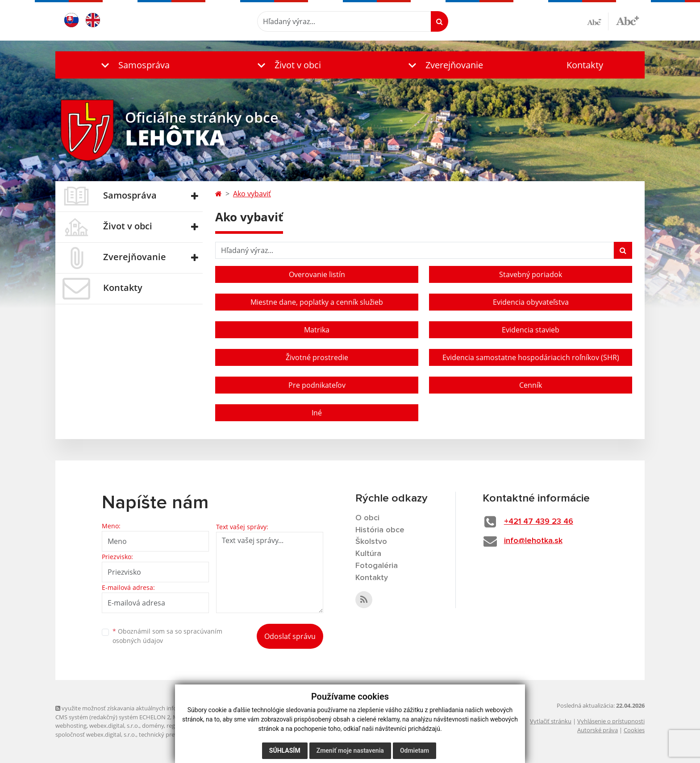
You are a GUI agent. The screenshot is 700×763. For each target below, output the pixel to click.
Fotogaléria (377, 566)
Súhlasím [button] (285, 751)
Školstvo (371, 542)
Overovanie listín (317, 274)
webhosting (71, 726)
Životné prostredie (317, 357)
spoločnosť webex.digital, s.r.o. (96, 734)
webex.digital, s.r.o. (114, 726)
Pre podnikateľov (317, 385)
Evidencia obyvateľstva (531, 302)
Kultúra (368, 554)
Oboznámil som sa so (167, 636)
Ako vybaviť (252, 194)
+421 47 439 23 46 (539, 522)
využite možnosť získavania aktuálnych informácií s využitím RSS (144, 708)
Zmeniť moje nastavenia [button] (350, 751)
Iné (317, 413)
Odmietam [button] (415, 751)
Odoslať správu (290, 636)
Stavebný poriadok (531, 274)
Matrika (317, 330)
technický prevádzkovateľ (173, 734)
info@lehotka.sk (533, 541)
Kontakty (585, 65)
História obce (380, 530)
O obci (367, 518)
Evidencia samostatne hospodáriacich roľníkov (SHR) (531, 357)
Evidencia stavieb (531, 330)
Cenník (531, 385)
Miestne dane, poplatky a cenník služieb (317, 302)
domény (153, 726)
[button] (133, 65)
